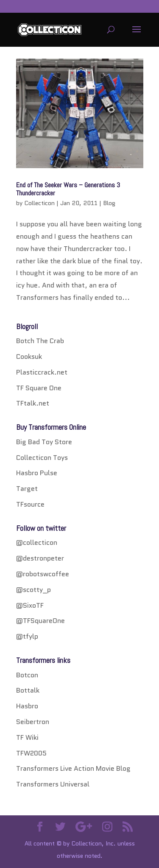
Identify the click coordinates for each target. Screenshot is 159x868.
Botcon (27, 675)
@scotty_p (33, 590)
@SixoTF (30, 605)
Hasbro (27, 706)
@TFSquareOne (40, 621)
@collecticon (37, 542)
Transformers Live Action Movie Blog (73, 768)
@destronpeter (40, 558)
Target (27, 489)
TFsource (30, 504)
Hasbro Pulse (37, 473)
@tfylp (27, 636)
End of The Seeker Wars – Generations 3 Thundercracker (68, 189)
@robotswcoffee (43, 574)
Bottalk (28, 690)
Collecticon (39, 203)
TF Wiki (27, 737)
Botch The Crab (40, 341)
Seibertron (33, 722)
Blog (109, 203)
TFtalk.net (33, 403)
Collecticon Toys (42, 458)
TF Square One (39, 388)
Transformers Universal (53, 784)
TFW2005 (31, 753)
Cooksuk (29, 356)
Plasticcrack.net (42, 372)
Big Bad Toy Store (44, 442)
